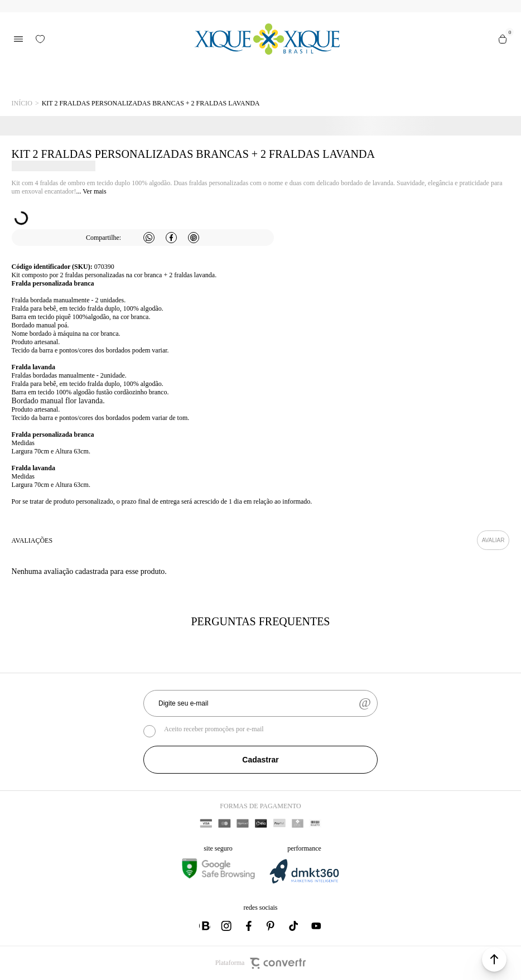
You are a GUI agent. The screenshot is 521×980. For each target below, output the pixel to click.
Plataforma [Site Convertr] (261, 963)
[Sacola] (503, 39)
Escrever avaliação (493, 540)
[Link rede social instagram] (227, 926)
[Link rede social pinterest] (272, 926)
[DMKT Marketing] (304, 882)
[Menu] (18, 39)
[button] (494, 959)
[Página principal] (267, 39)
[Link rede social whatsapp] (205, 926)
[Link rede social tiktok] (294, 926)
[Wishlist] (40, 39)
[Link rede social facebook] (249, 926)
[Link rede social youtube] (316, 926)
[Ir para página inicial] (22, 103)
